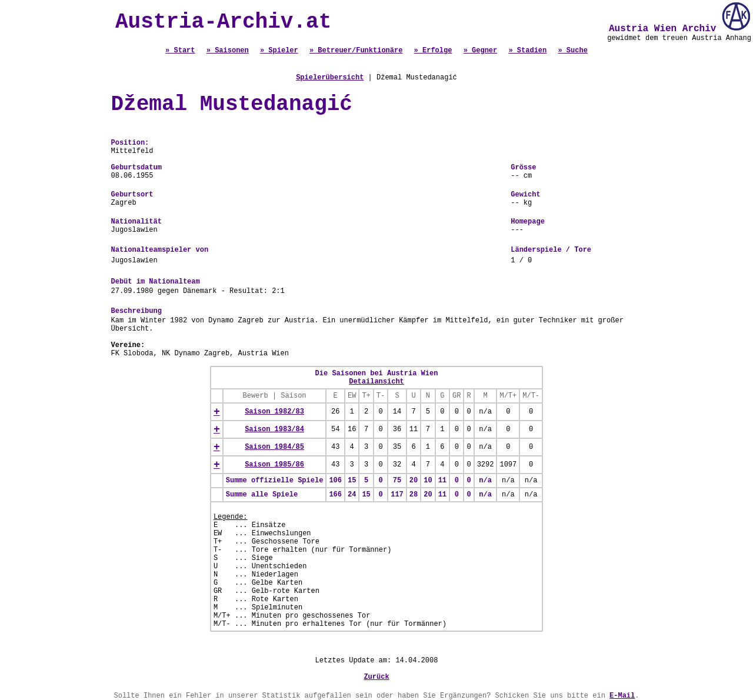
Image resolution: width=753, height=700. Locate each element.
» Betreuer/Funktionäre (356, 51)
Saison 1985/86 (274, 465)
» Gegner (481, 51)
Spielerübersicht (330, 78)
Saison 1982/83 (274, 412)
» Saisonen (228, 51)
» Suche (572, 51)
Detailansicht (376, 382)
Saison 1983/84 (274, 429)
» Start (180, 51)
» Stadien (527, 51)
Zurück (376, 677)
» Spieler (279, 51)
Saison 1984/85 (274, 447)
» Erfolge (433, 51)
